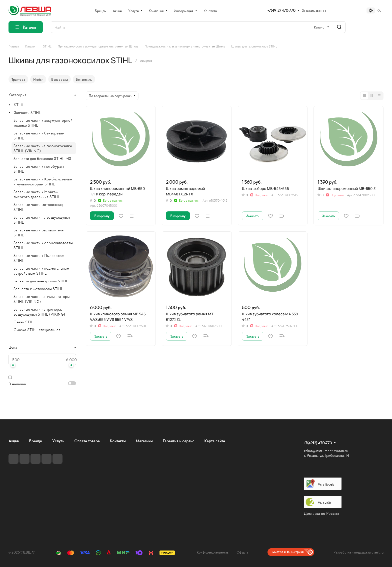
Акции (14, 441)
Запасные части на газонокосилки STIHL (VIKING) (43, 148)
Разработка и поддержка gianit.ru (358, 552)
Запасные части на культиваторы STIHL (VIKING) (42, 299)
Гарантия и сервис (178, 441)
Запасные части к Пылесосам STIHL (39, 258)
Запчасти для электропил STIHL (41, 281)
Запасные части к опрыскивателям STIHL (43, 245)
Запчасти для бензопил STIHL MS (42, 158)
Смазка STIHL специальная (37, 329)
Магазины (144, 441)
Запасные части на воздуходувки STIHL (42, 220)
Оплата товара (87, 441)
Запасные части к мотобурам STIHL (39, 169)
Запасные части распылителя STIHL (39, 232)
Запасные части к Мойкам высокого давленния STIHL (37, 194)
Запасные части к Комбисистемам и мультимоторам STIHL (43, 181)
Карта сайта (215, 441)
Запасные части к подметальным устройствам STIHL (41, 271)
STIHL (19, 105)
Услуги (58, 441)
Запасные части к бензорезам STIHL (39, 135)
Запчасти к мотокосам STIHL (38, 288)
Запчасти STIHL (27, 112)
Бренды (36, 441)
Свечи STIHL (25, 322)
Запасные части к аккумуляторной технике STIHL (43, 123)
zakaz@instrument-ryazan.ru (326, 451)
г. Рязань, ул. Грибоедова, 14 (326, 455)
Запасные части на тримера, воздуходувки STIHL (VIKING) (39, 311)
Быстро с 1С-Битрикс (288, 552)
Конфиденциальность (213, 552)
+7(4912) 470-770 (281, 10)
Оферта (242, 552)
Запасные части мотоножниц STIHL (38, 207)
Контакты (118, 441)
